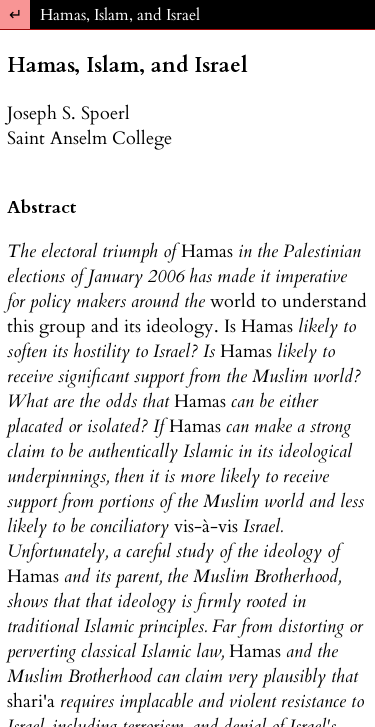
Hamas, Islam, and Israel (120, 15)
